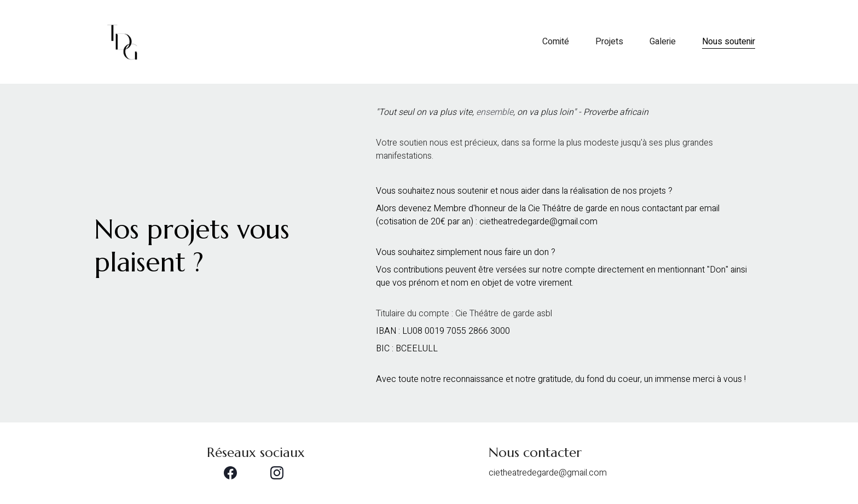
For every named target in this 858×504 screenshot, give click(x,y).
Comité (556, 42)
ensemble (495, 112)
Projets (609, 42)
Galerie (663, 42)
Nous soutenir (729, 42)
